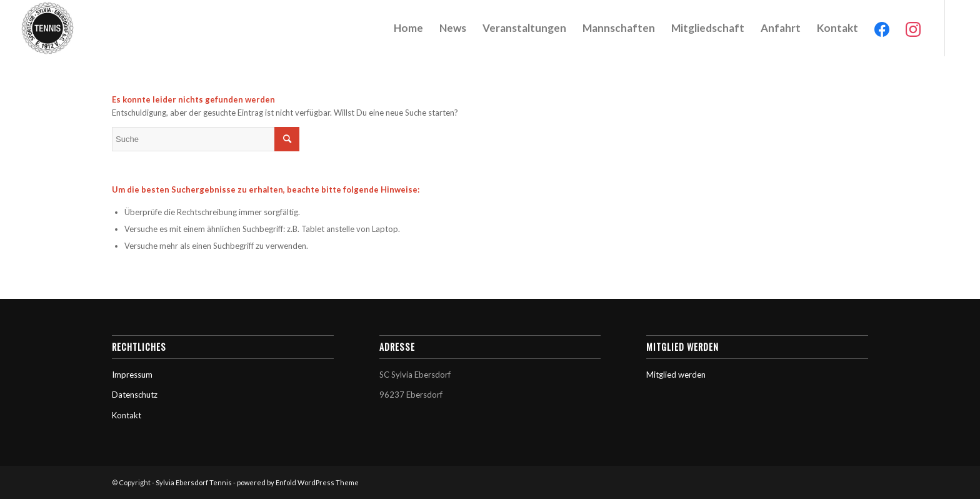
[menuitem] (408, 28)
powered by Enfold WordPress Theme (298, 482)
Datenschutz (135, 395)
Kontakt (127, 415)
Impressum (132, 375)
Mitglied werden (676, 375)
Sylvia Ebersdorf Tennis (194, 482)
